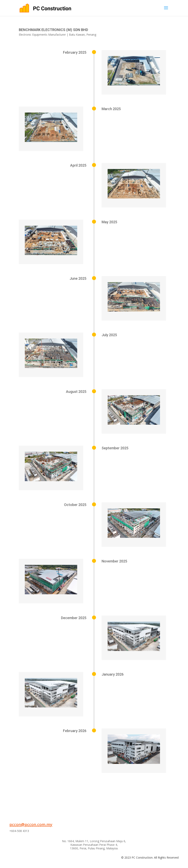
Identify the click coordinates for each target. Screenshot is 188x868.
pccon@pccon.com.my (31, 824)
